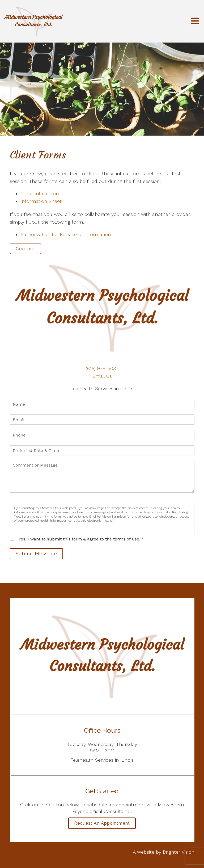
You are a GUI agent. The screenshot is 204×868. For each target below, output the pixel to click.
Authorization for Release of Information (66, 234)
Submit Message (36, 554)
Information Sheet (41, 201)
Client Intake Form (41, 193)
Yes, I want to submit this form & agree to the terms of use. (81, 539)
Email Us (102, 376)
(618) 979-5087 (102, 368)
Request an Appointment (102, 823)
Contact (25, 249)
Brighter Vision (179, 852)
